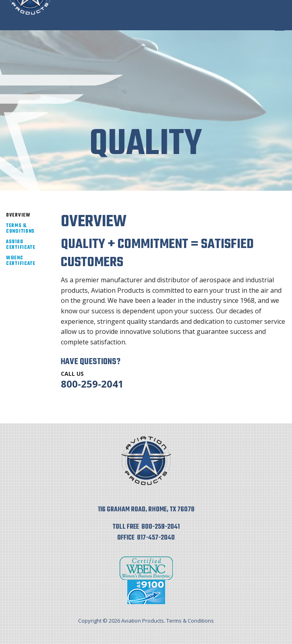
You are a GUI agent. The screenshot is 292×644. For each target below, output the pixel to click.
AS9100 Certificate (21, 245)
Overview (18, 215)
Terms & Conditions (20, 229)
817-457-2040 (156, 538)
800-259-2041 (92, 384)
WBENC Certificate (21, 261)
